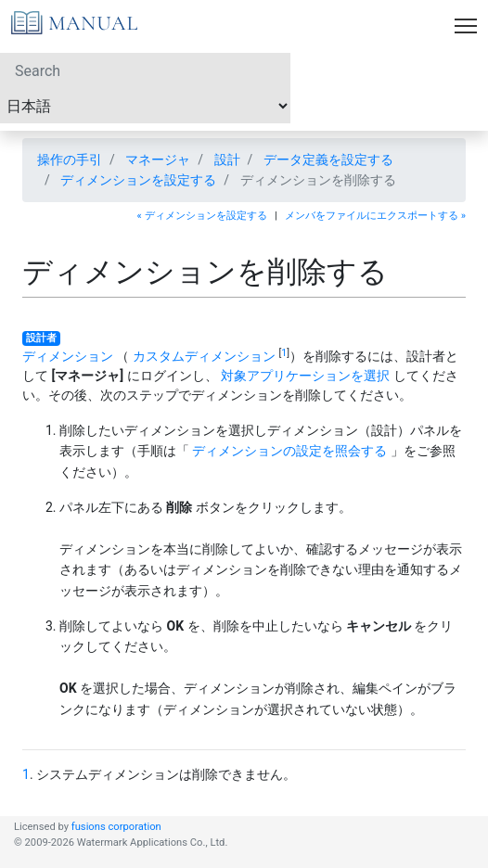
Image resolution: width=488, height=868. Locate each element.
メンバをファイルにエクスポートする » (375, 216)
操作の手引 (70, 160)
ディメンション (68, 356)
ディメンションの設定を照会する (289, 451)
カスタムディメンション (204, 356)
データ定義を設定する (328, 160)
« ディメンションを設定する (202, 216)
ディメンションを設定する (138, 180)
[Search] (145, 70)
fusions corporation (116, 827)
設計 (227, 160)
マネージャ (158, 160)
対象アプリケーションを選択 (305, 376)
